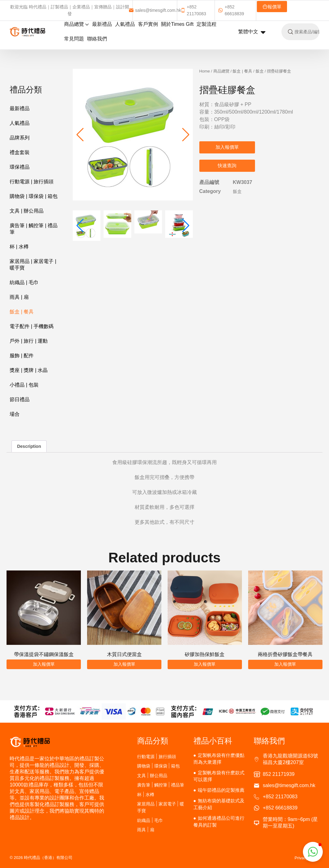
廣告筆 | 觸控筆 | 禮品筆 (34, 229)
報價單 (272, 7)
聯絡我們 (97, 39)
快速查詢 (227, 165)
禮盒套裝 (20, 152)
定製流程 (206, 24)
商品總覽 (76, 24)
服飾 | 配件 (22, 356)
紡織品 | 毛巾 (24, 282)
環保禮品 (20, 167)
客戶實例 (148, 24)
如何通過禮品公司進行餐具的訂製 (219, 821)
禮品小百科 (213, 741)
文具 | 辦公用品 (27, 211)
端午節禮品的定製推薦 (221, 790)
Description (29, 446)
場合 (15, 414)
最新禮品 (102, 24)
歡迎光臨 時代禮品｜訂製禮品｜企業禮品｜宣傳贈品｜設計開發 (70, 10)
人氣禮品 (125, 24)
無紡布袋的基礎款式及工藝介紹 (219, 804)
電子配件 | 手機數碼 (32, 326)
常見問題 (74, 39)
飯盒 (260, 71)
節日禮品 (20, 399)
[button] (186, 135)
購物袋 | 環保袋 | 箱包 (34, 196)
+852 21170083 (193, 10)
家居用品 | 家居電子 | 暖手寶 (33, 265)
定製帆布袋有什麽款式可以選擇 (219, 776)
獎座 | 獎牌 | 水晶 (29, 370)
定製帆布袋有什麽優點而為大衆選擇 (219, 759)
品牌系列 (20, 138)
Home (205, 71)
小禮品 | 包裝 (24, 385)
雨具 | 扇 (19, 297)
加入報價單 (227, 147)
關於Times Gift (177, 24)
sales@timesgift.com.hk (155, 10)
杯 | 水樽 (19, 247)
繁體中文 (252, 32)
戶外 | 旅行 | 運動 (29, 341)
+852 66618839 (231, 10)
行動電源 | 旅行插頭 (32, 182)
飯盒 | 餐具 (22, 312)
